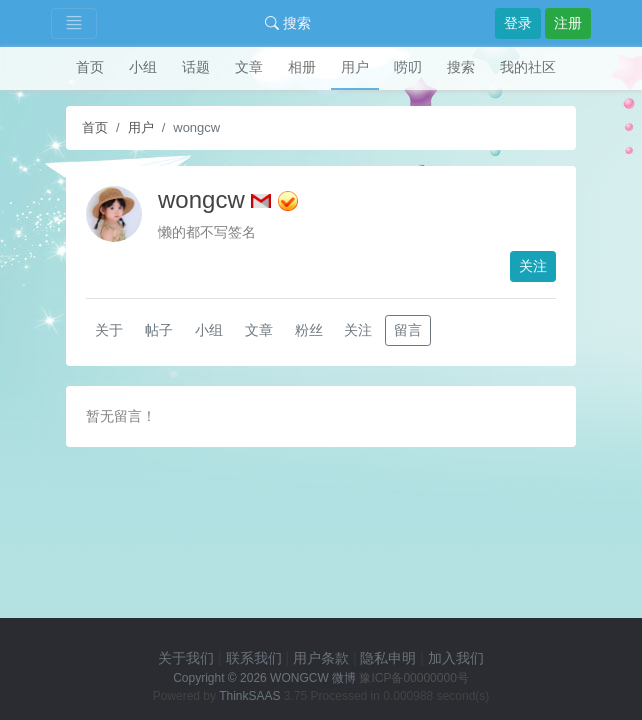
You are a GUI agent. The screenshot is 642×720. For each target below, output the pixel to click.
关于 (109, 330)
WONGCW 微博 (313, 678)
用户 (355, 67)
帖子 (159, 330)
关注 (533, 266)
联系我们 (254, 658)
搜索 (288, 23)
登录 (518, 23)
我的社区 (528, 67)
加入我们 (456, 658)
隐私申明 (388, 658)
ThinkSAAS (249, 696)
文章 (249, 67)
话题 (196, 67)
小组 (143, 67)
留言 (408, 330)
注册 (568, 23)
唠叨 (408, 67)
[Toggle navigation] (74, 23)
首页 (90, 67)
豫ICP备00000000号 (413, 678)
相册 (302, 67)
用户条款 (321, 658)
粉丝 (309, 330)
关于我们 (186, 658)
